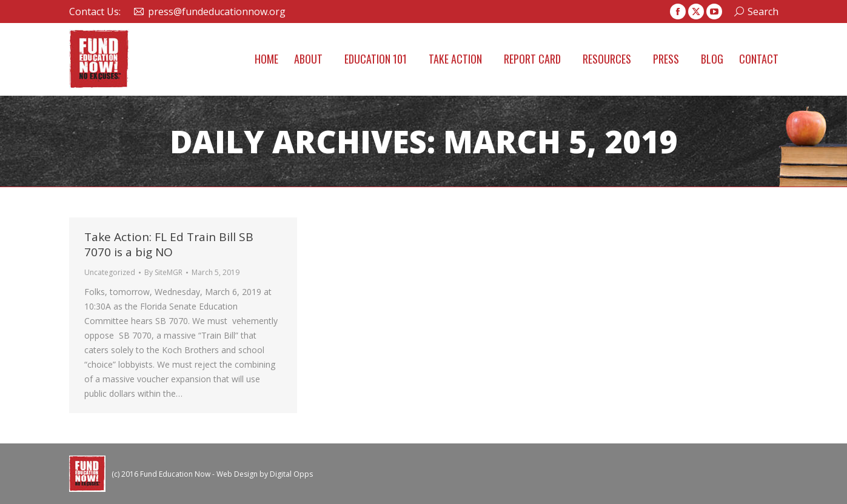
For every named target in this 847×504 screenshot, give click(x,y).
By (163, 272)
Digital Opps (291, 474)
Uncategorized (110, 272)
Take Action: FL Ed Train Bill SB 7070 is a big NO (169, 244)
